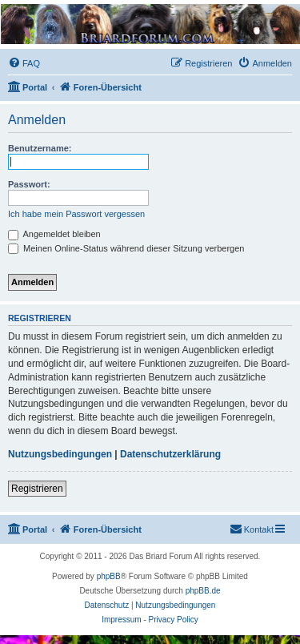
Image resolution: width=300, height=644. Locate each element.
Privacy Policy (174, 620)
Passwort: (29, 184)
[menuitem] (24, 63)
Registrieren (37, 489)
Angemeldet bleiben (54, 234)
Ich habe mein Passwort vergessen (76, 214)
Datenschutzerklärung (170, 454)
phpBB (109, 576)
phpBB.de (203, 591)
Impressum (121, 620)
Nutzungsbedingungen (60, 454)
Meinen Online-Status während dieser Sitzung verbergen (126, 248)
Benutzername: (40, 148)
